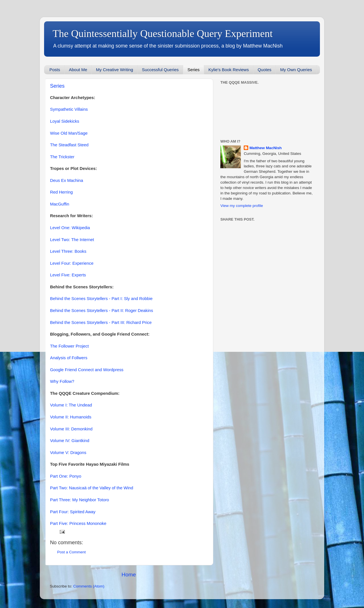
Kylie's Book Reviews (229, 70)
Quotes (264, 70)
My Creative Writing (114, 70)
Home (129, 575)
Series (194, 70)
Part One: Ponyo (66, 476)
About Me (78, 70)
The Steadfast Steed (69, 145)
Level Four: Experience (72, 263)
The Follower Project (69, 346)
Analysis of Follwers (69, 358)
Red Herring (61, 192)
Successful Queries (160, 70)
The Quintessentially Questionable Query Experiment (163, 34)
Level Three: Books (68, 251)
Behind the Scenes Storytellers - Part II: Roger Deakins (102, 311)
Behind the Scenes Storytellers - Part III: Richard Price (101, 323)
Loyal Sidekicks (65, 121)
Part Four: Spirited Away (73, 512)
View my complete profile (242, 206)
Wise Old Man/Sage (69, 133)
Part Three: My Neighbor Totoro (79, 500)
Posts (55, 70)
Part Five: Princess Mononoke (78, 523)
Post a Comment (72, 552)
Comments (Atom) (89, 586)
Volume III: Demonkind (71, 429)
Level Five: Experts (68, 275)
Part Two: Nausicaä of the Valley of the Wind (92, 488)
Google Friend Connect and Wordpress (87, 370)
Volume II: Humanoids (71, 417)
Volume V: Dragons (68, 453)
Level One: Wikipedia (70, 228)
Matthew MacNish (265, 148)
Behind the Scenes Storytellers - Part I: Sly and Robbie (101, 299)
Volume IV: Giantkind (70, 441)
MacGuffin (60, 204)
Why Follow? (62, 381)
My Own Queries (296, 70)
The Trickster (62, 157)
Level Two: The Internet (72, 240)
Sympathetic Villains (69, 109)
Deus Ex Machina (67, 180)
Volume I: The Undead (71, 405)
